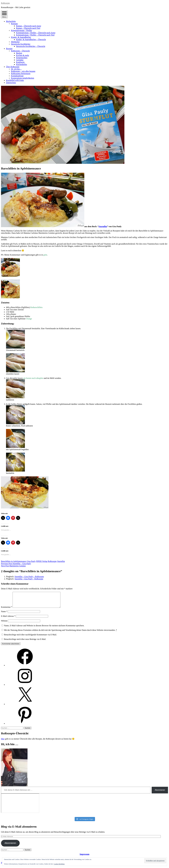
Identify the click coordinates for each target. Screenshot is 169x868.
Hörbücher (15, 42)
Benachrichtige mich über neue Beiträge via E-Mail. (25, 642)
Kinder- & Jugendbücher (21, 37)
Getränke (20, 60)
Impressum (84, 857)
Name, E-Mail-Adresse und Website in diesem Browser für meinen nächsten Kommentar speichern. (44, 629)
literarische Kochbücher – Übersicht (31, 46)
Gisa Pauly (31, 561)
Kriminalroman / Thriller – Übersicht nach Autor (36, 33)
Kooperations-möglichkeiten (23, 78)
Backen (19, 53)
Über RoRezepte (13, 67)
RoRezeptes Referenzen (21, 74)
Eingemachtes (22, 58)
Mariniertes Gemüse (13, 566)
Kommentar (7, 610)
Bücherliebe (11, 21)
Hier (3, 742)
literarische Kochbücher (21, 44)
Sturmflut (103, 226)
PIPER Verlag (42, 561)
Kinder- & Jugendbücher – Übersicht (31, 39)
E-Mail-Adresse (8, 619)
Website (4, 624)
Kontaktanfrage (17, 76)
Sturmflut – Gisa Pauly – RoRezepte (29, 577)
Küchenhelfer (22, 64)
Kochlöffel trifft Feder (15, 80)
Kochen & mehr (23, 55)
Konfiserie (20, 62)
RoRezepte (5, 3)
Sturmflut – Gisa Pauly (16, 564)
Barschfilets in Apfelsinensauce (14, 561)
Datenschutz (11, 83)
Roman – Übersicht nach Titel (28, 28)
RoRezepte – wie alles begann (23, 71)
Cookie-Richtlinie (59, 864)
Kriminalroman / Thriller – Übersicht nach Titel (35, 35)
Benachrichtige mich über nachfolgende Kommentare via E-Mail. (30, 638)
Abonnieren (160, 793)
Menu (4, 14)
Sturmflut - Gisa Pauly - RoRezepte (29, 579)
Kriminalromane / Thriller (22, 30)
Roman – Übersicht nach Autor (29, 26)
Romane (14, 24)
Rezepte (9, 49)
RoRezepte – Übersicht (20, 51)
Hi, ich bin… (16, 69)
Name (4, 614)
